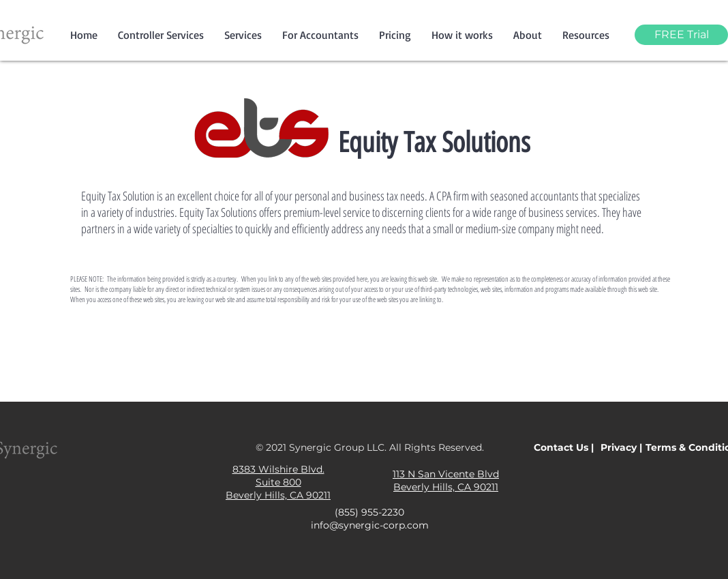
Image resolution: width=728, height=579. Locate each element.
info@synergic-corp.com (370, 525)
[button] (243, 35)
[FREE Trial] (681, 35)
